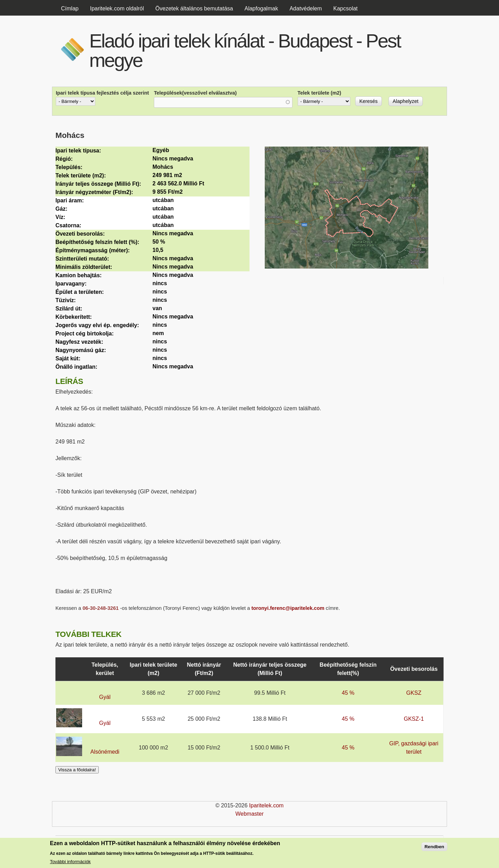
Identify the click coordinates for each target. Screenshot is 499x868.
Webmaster (249, 814)
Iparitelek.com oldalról (117, 8)
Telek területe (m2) (319, 93)
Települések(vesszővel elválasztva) (195, 93)
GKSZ (414, 693)
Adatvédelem (305, 8)
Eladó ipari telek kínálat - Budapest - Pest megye (245, 50)
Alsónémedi (105, 752)
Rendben (434, 847)
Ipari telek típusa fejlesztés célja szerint (102, 93)
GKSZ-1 (414, 719)
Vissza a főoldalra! (77, 770)
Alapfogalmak (261, 8)
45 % (348, 693)
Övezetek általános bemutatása (194, 8)
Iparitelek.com (266, 805)
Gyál (105, 697)
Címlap (70, 8)
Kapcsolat (345, 8)
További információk (70, 862)
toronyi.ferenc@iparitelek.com (288, 608)
